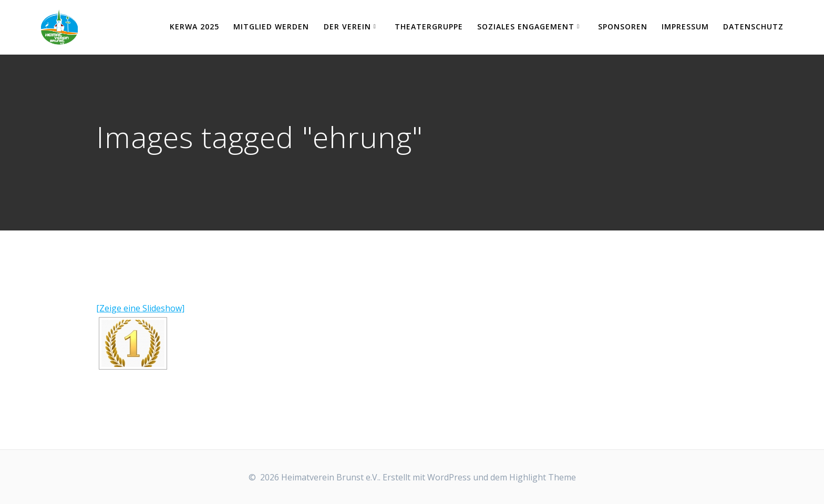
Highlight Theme (543, 477)
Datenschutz (753, 27)
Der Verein (347, 27)
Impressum (685, 27)
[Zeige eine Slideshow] (140, 308)
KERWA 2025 (194, 27)
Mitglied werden (271, 27)
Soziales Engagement (526, 27)
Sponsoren (623, 27)
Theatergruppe (429, 27)
